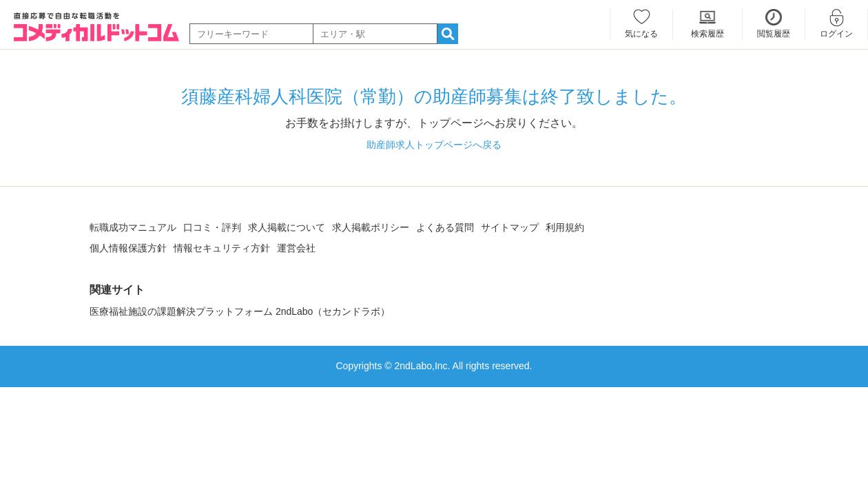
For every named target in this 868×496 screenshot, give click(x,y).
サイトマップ (510, 227)
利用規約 (565, 227)
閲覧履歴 (774, 34)
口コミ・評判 (212, 227)
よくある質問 (445, 227)
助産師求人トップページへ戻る (434, 145)
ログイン (836, 34)
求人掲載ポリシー (371, 227)
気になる (641, 34)
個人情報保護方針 (128, 248)
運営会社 (296, 248)
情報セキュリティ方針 (222, 248)
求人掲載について (287, 227)
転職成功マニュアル (133, 227)
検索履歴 (707, 34)
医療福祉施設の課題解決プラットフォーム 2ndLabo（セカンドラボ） (240, 311)
